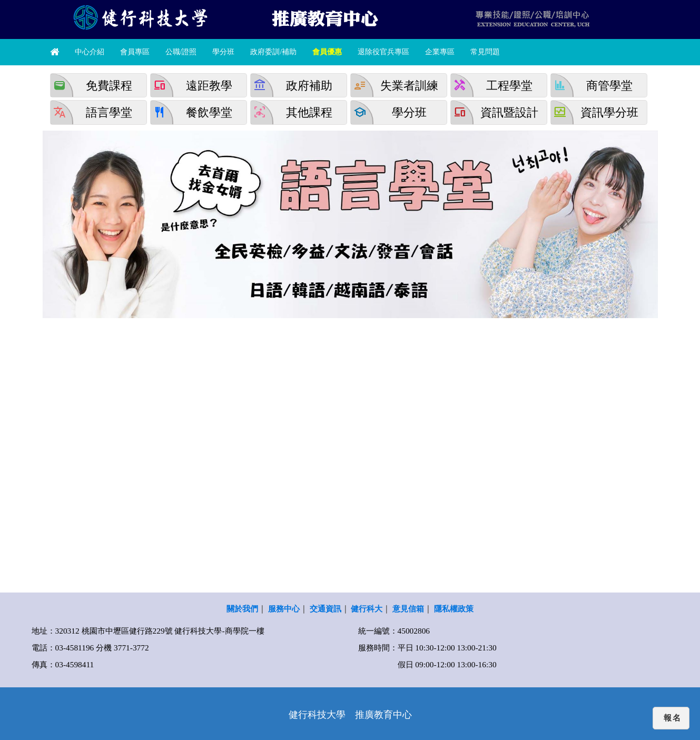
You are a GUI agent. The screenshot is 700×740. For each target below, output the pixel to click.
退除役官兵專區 (383, 52)
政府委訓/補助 (273, 52)
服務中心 (284, 609)
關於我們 (242, 609)
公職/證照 (181, 52)
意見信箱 (408, 609)
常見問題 (485, 52)
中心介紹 (90, 52)
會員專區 (135, 52)
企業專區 (440, 52)
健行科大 (367, 609)
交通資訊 (326, 609)
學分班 (223, 52)
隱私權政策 (454, 609)
